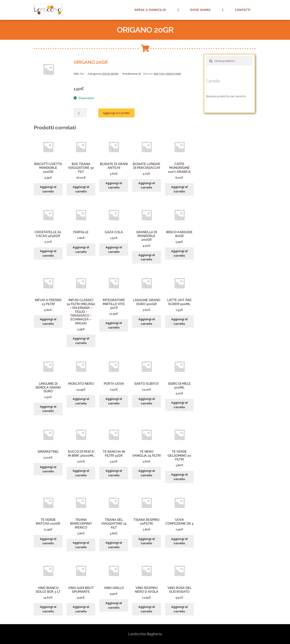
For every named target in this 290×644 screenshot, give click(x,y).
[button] (282, 6)
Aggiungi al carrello (116, 113)
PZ (140, 74)
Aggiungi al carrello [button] (48, 189)
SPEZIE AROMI (110, 74)
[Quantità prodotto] (80, 113)
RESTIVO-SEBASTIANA (167, 74)
